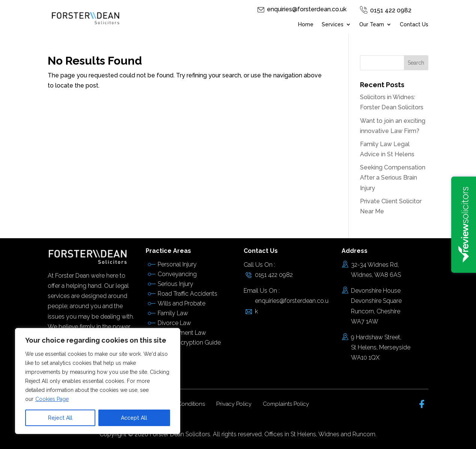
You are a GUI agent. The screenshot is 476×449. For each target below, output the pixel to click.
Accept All (134, 418)
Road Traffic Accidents (188, 294)
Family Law (173, 313)
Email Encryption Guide (189, 342)
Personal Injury (177, 264)
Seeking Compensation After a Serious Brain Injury (393, 178)
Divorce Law (174, 323)
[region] (98, 381)
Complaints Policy (286, 404)
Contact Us (414, 25)
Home (306, 25)
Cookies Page (52, 399)
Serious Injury (175, 284)
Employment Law (182, 333)
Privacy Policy (234, 404)
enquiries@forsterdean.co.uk (307, 9)
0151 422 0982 (391, 10)
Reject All (60, 418)
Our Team (372, 25)
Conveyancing (177, 274)
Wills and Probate (182, 303)
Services (333, 25)
